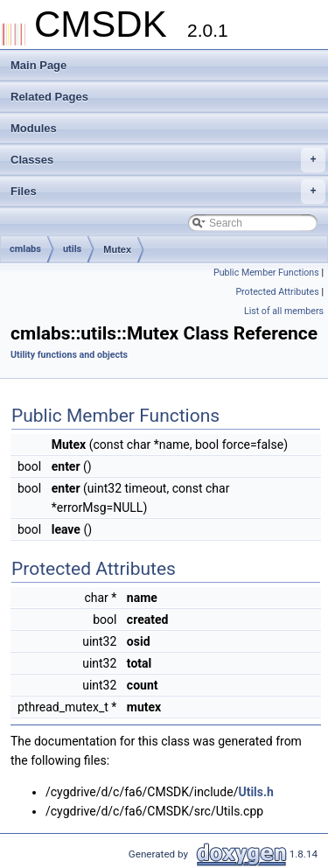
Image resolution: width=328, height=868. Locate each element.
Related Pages (49, 97)
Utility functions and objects (69, 355)
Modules (34, 128)
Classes (168, 160)
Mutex (117, 249)
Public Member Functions (266, 273)
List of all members (284, 311)
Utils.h (255, 792)
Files (168, 192)
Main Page (38, 65)
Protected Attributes (277, 292)
